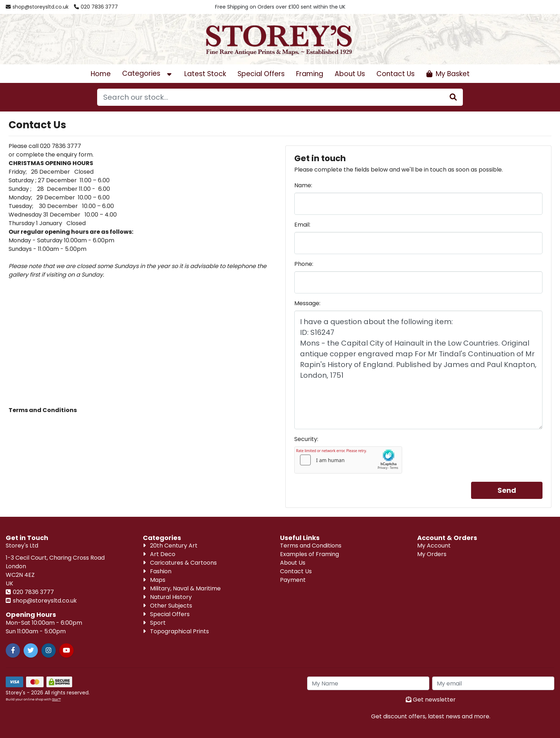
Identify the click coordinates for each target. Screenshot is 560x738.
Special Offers (261, 74)
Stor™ (56, 699)
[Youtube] (66, 650)
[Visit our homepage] (280, 39)
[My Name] (368, 683)
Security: (306, 439)
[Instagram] (49, 650)
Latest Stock (205, 74)
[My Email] (493, 683)
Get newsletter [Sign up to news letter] (431, 700)
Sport (154, 623)
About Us (350, 74)
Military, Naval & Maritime (182, 588)
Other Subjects (167, 606)
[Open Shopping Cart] (448, 74)
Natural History (167, 597)
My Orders (432, 554)
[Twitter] (31, 650)
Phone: (304, 264)
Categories (147, 73)
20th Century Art (170, 546)
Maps (154, 580)
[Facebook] (13, 650)
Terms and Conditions (311, 546)
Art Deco (159, 554)
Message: (307, 303)
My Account (434, 546)
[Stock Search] (453, 97)
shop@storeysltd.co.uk (44, 601)
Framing (310, 74)
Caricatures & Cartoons (180, 563)
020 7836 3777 (33, 592)
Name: (303, 185)
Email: (302, 225)
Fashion (157, 571)
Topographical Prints (176, 631)
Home (101, 74)
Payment (293, 580)
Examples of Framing (309, 554)
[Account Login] (516, 7)
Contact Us (396, 74)
